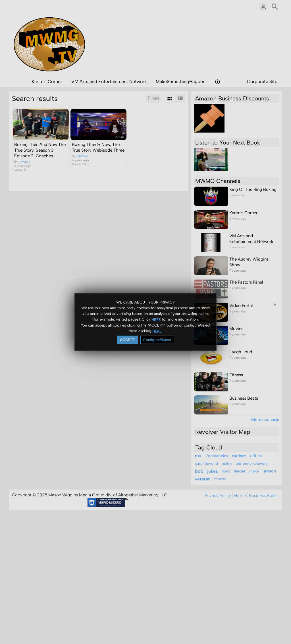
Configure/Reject (157, 340)
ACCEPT (127, 340)
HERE (156, 319)
